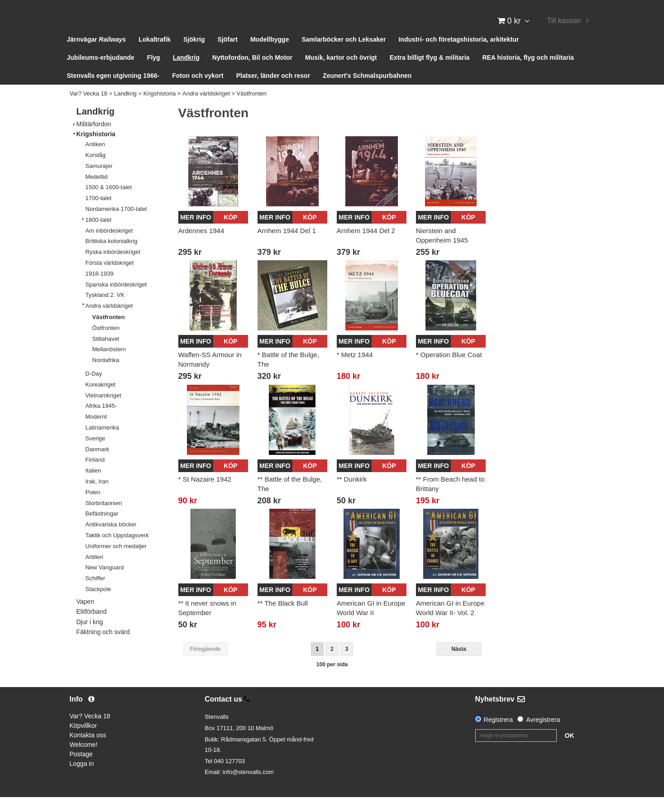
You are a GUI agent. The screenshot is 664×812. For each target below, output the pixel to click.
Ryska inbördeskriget (113, 267)
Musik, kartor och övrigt (341, 72)
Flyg (154, 72)
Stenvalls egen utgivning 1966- (113, 91)
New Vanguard (105, 582)
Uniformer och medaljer (116, 561)
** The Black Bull (283, 618)
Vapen (85, 616)
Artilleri (95, 571)
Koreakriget (100, 399)
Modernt (96, 432)
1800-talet (99, 234)
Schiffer (96, 593)
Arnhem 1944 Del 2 (366, 245)
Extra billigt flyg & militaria (430, 72)
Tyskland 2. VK (105, 310)
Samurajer (99, 180)
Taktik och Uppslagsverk (117, 550)
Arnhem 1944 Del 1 (287, 245)
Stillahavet (106, 353)
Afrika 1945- (101, 421)
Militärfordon (94, 139)
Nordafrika (106, 375)
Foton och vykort (198, 91)
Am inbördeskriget (109, 245)
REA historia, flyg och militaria (528, 72)
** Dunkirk (352, 494)
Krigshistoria (160, 108)
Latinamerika (102, 442)
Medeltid (97, 191)
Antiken (95, 159)
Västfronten (252, 108)
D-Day (94, 389)
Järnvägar (97, 54)
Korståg (96, 170)
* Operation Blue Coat (449, 370)
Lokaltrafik (155, 54)
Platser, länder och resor (273, 91)
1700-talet (99, 213)
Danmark (98, 464)
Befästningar (102, 528)
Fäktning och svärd (103, 646)
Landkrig (186, 72)
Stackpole (98, 604)
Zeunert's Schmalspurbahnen (367, 91)
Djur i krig (90, 636)
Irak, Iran (97, 496)
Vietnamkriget (103, 410)
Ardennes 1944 (201, 245)
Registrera (499, 735)
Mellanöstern (109, 364)
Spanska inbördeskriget (116, 299)
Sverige (96, 453)
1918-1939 (100, 288)
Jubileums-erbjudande (101, 72)
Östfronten (106, 342)
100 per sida (332, 679)
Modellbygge (270, 54)
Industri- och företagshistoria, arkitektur (459, 54)
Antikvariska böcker (111, 539)
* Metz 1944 (355, 370)
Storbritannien (104, 518)
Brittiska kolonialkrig (112, 256)
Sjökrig (194, 54)
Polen (93, 507)
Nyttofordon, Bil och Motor (252, 72)
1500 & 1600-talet (109, 202)
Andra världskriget (206, 108)
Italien (93, 485)
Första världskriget (110, 278)
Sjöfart (228, 54)
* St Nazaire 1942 (205, 494)
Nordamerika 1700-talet (116, 224)
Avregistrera (543, 735)
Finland (95, 475)
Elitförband (92, 626)
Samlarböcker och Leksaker (344, 54)
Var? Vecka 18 (89, 108)
